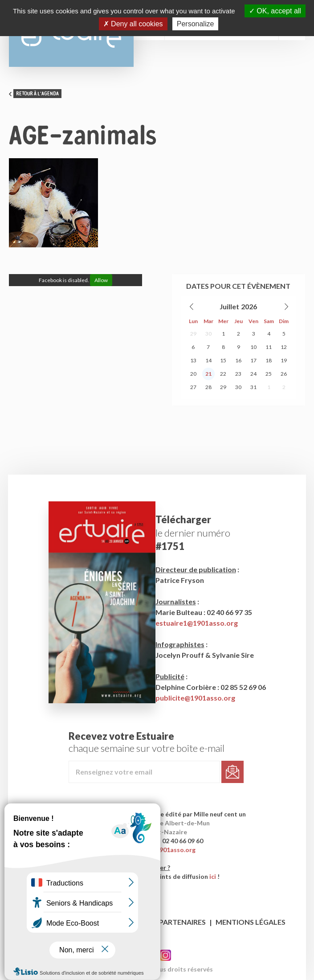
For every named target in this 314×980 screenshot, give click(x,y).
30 (208, 334)
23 (238, 374)
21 (208, 374)
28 (208, 387)
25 (269, 374)
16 (238, 360)
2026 (249, 306)
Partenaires (182, 922)
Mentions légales (251, 922)
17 (253, 360)
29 (193, 334)
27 (193, 387)
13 (193, 360)
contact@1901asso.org (161, 850)
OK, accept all (275, 11)
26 (284, 374)
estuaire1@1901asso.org (197, 623)
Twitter (165, 955)
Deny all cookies (133, 24)
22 (223, 374)
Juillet (229, 306)
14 (208, 360)
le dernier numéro (193, 533)
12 (284, 347)
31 (253, 387)
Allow (101, 280)
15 (223, 360)
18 (269, 360)
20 (193, 374)
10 (253, 347)
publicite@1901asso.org (195, 698)
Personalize (196, 24)
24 (253, 374)
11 (269, 347)
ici (213, 876)
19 (284, 360)
